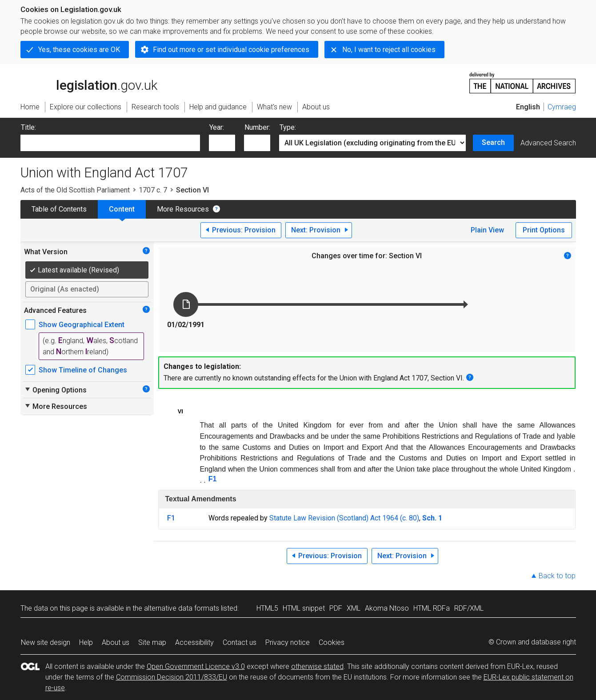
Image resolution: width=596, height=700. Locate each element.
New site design (46, 642)
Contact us (240, 642)
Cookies (332, 642)
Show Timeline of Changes (83, 370)
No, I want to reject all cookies (389, 50)
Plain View (487, 230)
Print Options (544, 230)
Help (86, 642)
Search (493, 142)
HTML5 (267, 608)
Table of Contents (59, 209)
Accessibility (194, 642)
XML (354, 608)
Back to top (557, 576)
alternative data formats (182, 608)
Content (122, 209)
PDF (336, 608)
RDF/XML (469, 608)
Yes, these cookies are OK (79, 50)
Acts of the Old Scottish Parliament (75, 190)
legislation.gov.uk (89, 82)
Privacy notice (288, 642)
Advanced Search (548, 143)
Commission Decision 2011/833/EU (172, 677)
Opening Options (55, 390)
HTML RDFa (432, 608)
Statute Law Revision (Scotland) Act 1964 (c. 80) (344, 518)
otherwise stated (317, 666)
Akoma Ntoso (387, 608)
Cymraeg (562, 107)
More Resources (183, 209)
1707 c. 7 (153, 190)
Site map (152, 642)
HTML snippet (304, 608)
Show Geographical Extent (82, 325)
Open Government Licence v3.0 (196, 666)
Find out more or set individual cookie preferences (231, 50)
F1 (213, 479)
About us (116, 642)
